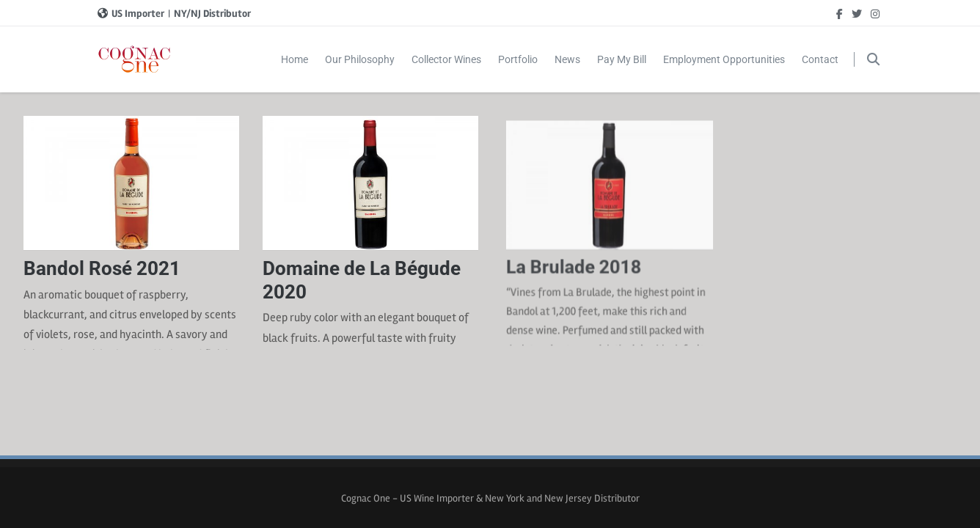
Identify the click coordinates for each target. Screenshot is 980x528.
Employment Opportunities (724, 59)
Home (295, 59)
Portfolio (518, 59)
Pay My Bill (622, 59)
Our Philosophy (360, 59)
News (567, 59)
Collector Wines (446, 59)
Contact (820, 59)
